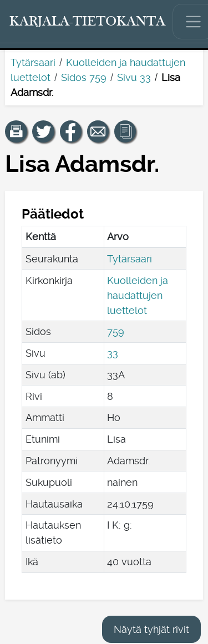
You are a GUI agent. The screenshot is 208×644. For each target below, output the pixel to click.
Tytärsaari (33, 62)
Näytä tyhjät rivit (151, 629)
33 (113, 353)
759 (116, 331)
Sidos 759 (84, 77)
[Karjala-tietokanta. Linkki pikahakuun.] (88, 22)
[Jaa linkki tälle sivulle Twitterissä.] (43, 131)
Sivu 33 (134, 77)
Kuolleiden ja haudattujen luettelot (138, 295)
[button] (16, 131)
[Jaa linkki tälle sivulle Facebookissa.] (71, 131)
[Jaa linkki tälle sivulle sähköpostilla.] (98, 131)
